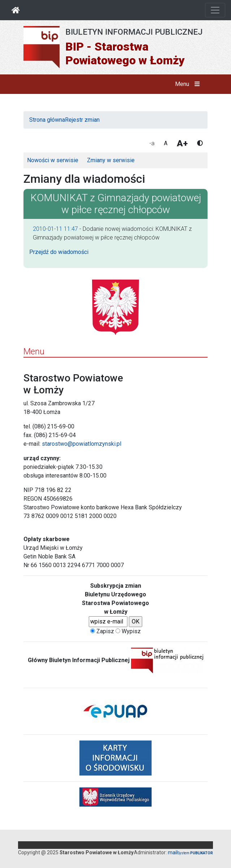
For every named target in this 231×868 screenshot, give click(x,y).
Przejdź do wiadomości (59, 252)
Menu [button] (189, 84)
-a (152, 143)
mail (173, 852)
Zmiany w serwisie (111, 160)
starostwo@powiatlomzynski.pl (82, 444)
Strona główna (47, 120)
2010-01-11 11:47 (55, 229)
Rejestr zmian (82, 120)
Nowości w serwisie (53, 160)
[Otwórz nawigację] (215, 10)
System (195, 853)
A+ (182, 143)
